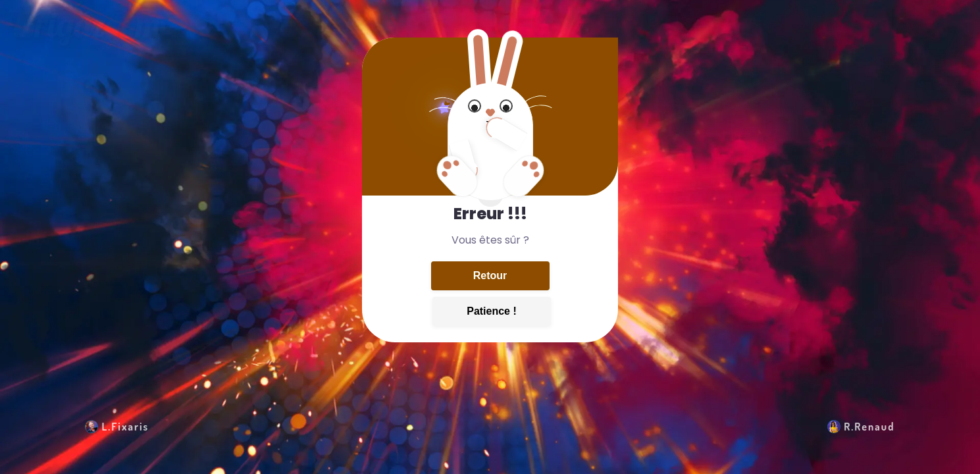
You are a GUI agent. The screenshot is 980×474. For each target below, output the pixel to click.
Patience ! (492, 311)
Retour (490, 276)
